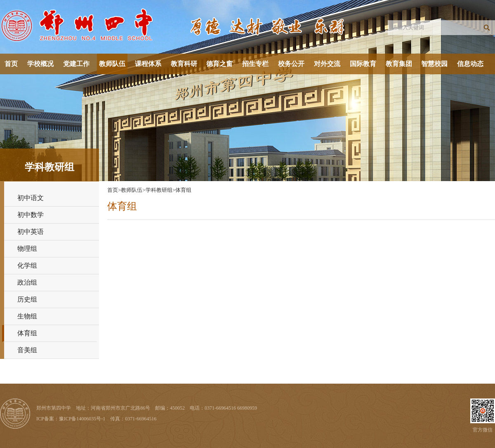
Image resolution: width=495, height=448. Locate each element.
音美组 (27, 350)
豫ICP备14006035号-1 (82, 419)
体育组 (27, 333)
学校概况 (40, 64)
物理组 (27, 249)
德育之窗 (219, 64)
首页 (11, 64)
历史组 (27, 299)
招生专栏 (255, 64)
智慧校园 (434, 64)
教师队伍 (112, 64)
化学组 (27, 265)
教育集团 (399, 64)
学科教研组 (159, 190)
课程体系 (148, 64)
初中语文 (31, 198)
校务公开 (291, 64)
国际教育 (363, 64)
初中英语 (31, 232)
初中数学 (31, 215)
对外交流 (327, 64)
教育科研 (184, 64)
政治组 (27, 282)
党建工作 (76, 64)
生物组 (27, 316)
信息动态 (470, 64)
